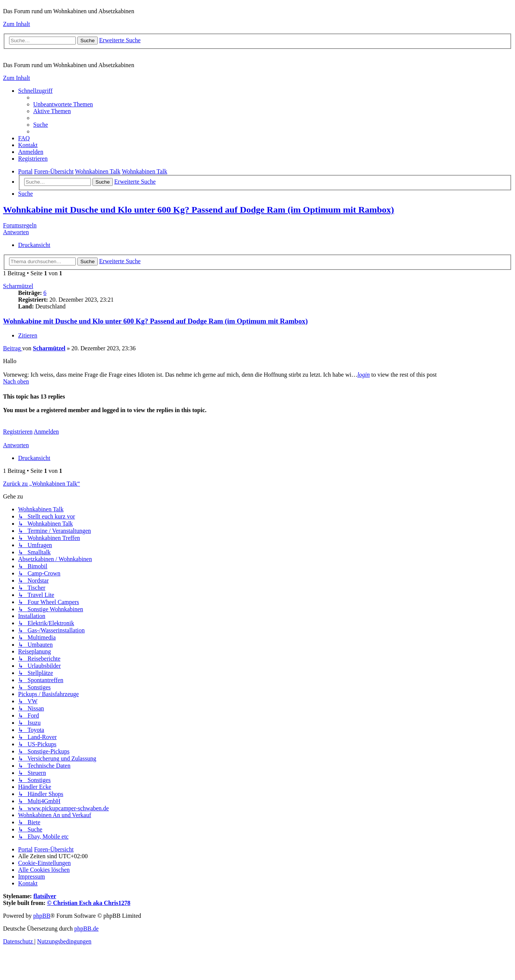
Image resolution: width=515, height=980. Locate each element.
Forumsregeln (20, 225)
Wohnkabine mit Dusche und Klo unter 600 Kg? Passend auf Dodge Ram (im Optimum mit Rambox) (198, 210)
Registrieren (18, 432)
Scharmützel (18, 286)
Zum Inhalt (17, 24)
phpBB (42, 916)
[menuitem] (63, 104)
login (364, 375)
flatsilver (45, 896)
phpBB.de (86, 929)
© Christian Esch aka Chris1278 (89, 903)
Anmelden (46, 432)
